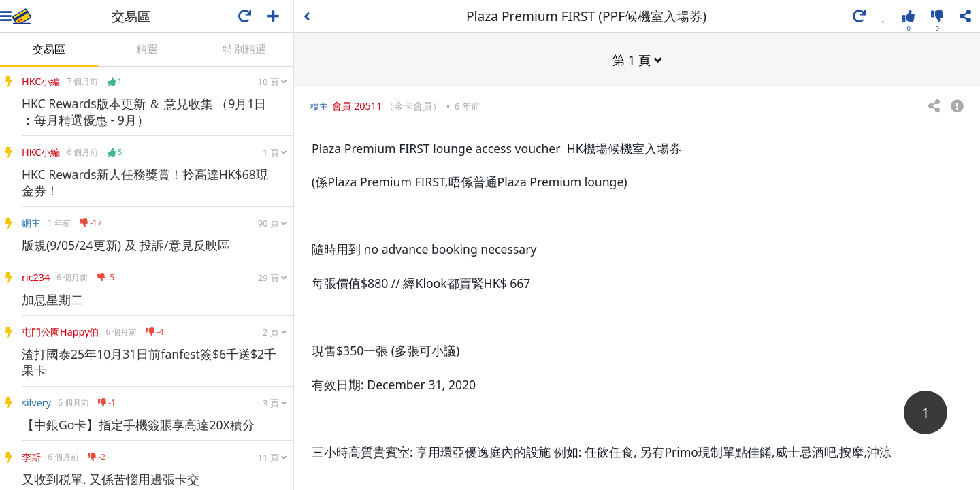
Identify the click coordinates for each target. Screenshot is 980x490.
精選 (147, 49)
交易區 (49, 49)
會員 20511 (357, 105)
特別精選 (244, 49)
